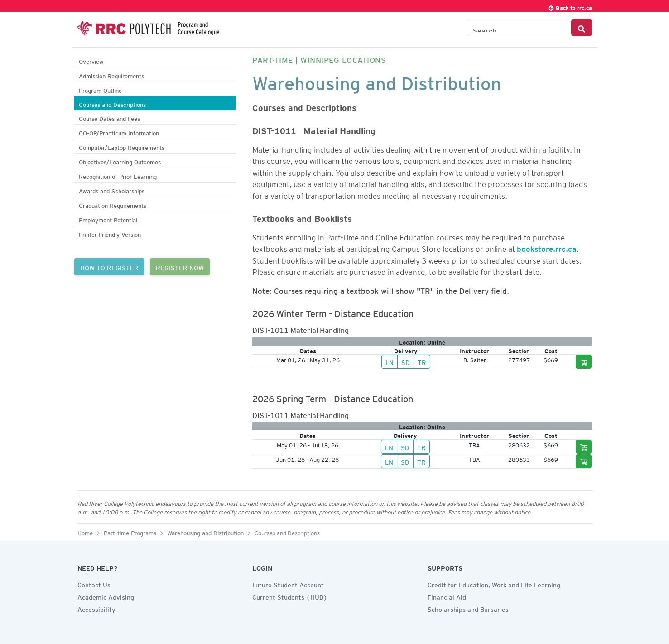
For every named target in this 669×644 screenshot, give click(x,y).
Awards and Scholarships (112, 190)
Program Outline (100, 89)
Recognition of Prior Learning (118, 175)
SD (406, 361)
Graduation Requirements (113, 204)
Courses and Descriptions (112, 103)
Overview (91, 60)
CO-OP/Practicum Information (119, 132)
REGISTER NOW (180, 267)
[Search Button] (582, 28)
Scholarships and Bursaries (468, 608)
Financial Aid (447, 596)
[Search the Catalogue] (519, 28)
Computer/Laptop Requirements (122, 147)
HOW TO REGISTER (109, 267)
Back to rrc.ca (570, 7)
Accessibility (96, 608)
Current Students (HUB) (290, 596)
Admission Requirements (111, 75)
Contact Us (94, 584)
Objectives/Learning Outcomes (120, 161)
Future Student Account (288, 584)
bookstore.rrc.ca (546, 247)
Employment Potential (108, 219)
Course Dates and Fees (109, 118)
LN (390, 361)
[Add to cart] (584, 362)
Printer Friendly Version (110, 233)
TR (422, 361)
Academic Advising (106, 596)
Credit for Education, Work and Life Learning (494, 584)
